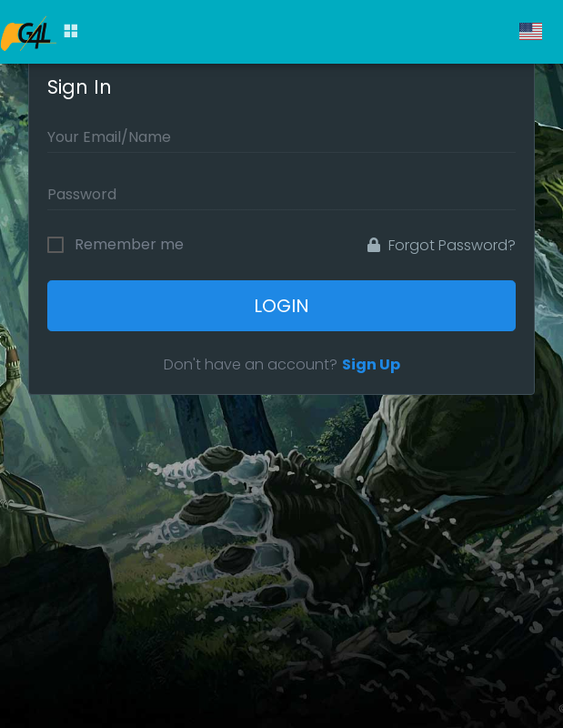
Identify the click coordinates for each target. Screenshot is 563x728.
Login (281, 306)
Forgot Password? (442, 245)
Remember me (129, 245)
